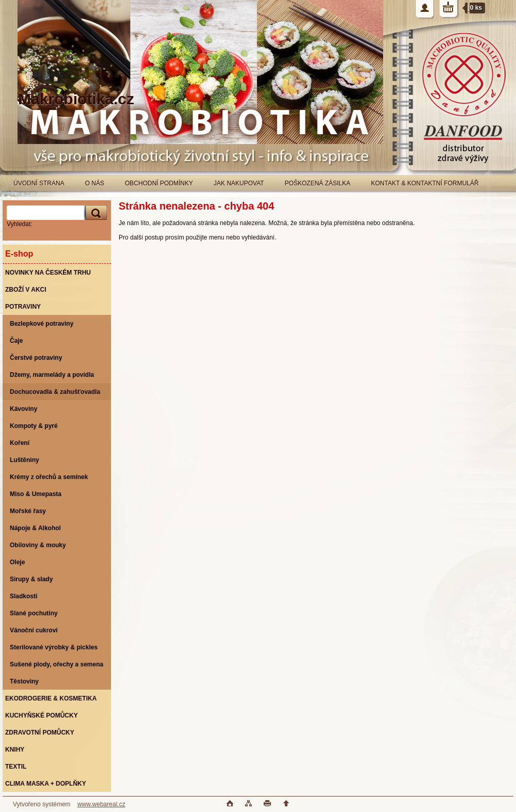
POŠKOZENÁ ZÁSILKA (318, 183)
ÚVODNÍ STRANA (39, 183)
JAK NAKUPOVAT (239, 183)
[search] (94, 213)
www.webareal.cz (101, 804)
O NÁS (95, 183)
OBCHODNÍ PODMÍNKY (159, 183)
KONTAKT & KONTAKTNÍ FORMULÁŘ (425, 183)
